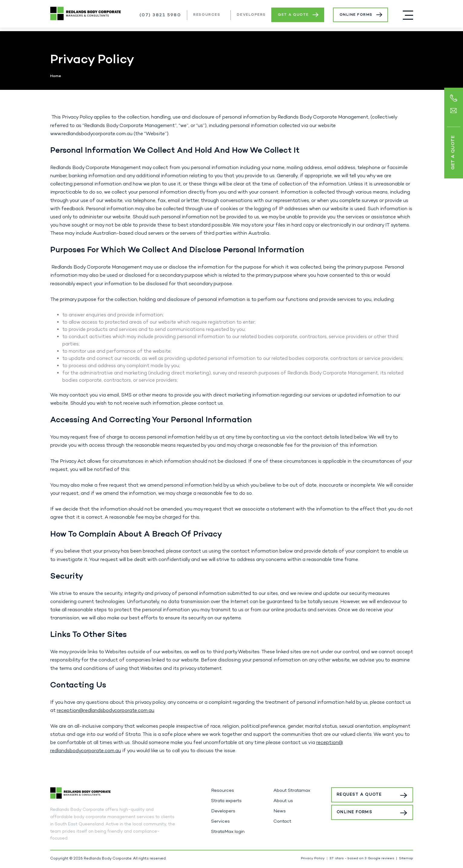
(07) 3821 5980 (160, 15)
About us (283, 801)
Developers (251, 15)
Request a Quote (367, 795)
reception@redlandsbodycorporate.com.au (106, 711)
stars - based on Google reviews (362, 858)
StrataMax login (228, 832)
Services (220, 821)
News (280, 811)
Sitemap (406, 858)
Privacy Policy (313, 858)
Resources (207, 15)
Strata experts (226, 801)
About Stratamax (292, 791)
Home (56, 76)
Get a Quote (293, 15)
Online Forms (356, 15)
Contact (282, 821)
